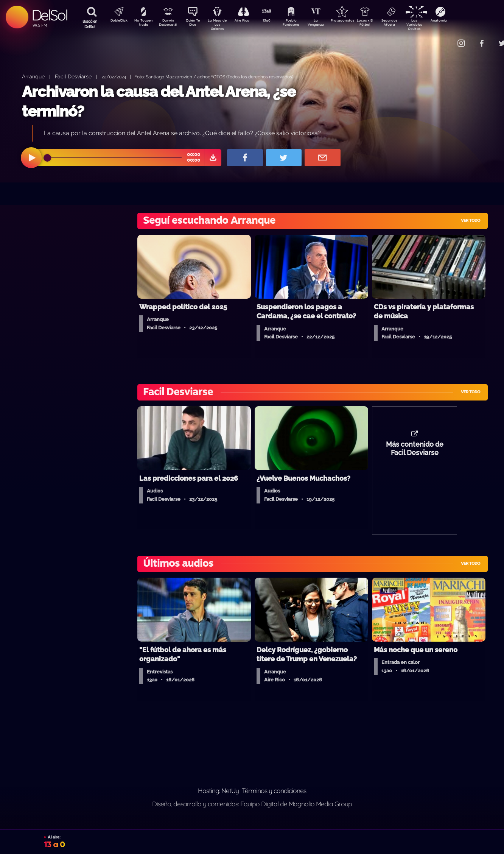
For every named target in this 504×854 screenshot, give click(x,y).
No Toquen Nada (143, 24)
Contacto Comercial (446, 39)
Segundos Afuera (408, 24)
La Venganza (328, 24)
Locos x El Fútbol (381, 24)
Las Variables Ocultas (434, 24)
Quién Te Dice (196, 24)
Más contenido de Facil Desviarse (415, 452)
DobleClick (116, 21)
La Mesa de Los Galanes (222, 24)
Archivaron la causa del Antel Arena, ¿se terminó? (159, 101)
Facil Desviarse (73, 76)
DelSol (49, 15)
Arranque (33, 76)
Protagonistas (355, 21)
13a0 (275, 21)
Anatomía (461, 21)
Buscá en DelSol (90, 24)
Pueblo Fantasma (302, 24)
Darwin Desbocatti (169, 24)
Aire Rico (249, 21)
